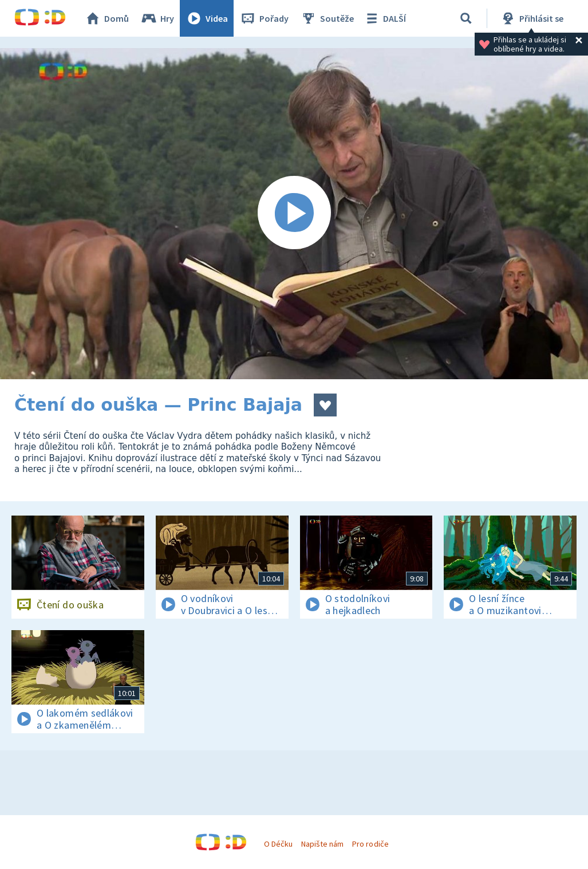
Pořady (264, 18)
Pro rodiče (370, 844)
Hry (157, 18)
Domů (106, 18)
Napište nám (322, 844)
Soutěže (327, 18)
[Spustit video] (294, 214)
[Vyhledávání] (466, 18)
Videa (207, 18)
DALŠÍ (384, 18)
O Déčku (278, 844)
